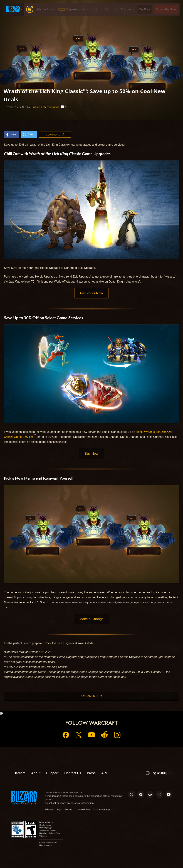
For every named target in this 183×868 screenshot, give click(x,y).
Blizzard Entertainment (45, 107)
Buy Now (92, 453)
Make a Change (91, 619)
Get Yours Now (91, 293)
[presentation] (14, 9)
